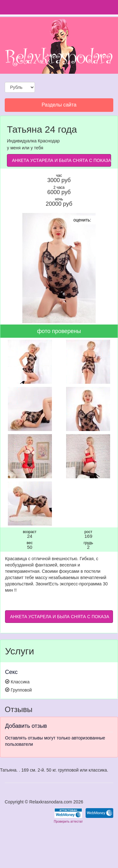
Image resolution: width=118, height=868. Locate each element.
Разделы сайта (59, 106)
